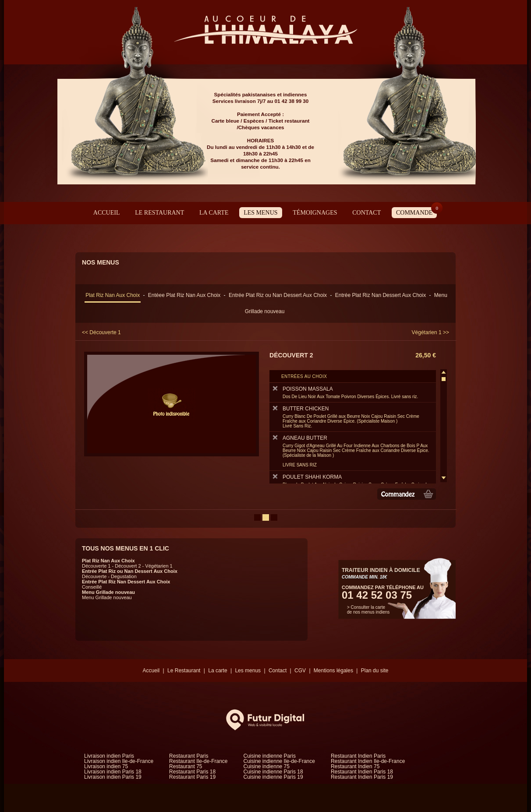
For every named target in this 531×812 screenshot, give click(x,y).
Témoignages (315, 213)
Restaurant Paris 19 (192, 777)
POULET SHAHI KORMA (352, 483)
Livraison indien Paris (109, 756)
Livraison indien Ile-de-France (119, 761)
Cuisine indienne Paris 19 (273, 777)
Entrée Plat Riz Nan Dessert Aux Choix (381, 295)
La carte (214, 213)
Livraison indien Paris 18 (113, 772)
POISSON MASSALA (352, 392)
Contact (366, 213)
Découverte (94, 576)
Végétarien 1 (159, 566)
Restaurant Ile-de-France (198, 761)
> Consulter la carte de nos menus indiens (368, 610)
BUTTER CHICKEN (352, 417)
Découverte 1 (96, 566)
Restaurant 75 (186, 766)
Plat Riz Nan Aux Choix (113, 295)
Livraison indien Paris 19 (113, 777)
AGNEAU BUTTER (352, 451)
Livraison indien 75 (106, 766)
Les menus (260, 213)
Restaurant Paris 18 (192, 772)
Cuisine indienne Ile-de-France (279, 761)
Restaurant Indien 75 (355, 766)
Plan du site (375, 671)
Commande (416, 212)
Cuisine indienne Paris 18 (273, 772)
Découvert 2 (128, 566)
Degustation (124, 576)
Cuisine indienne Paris (270, 756)
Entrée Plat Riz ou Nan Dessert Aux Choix (278, 295)
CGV (300, 671)
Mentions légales (333, 671)
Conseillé (92, 587)
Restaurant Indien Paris (358, 756)
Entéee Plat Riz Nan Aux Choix (184, 295)
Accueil (107, 213)
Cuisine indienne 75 (267, 766)
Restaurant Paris (189, 756)
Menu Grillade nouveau (108, 592)
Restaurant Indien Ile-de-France (368, 761)
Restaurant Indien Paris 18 (362, 772)
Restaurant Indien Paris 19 (362, 777)
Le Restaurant (159, 213)
